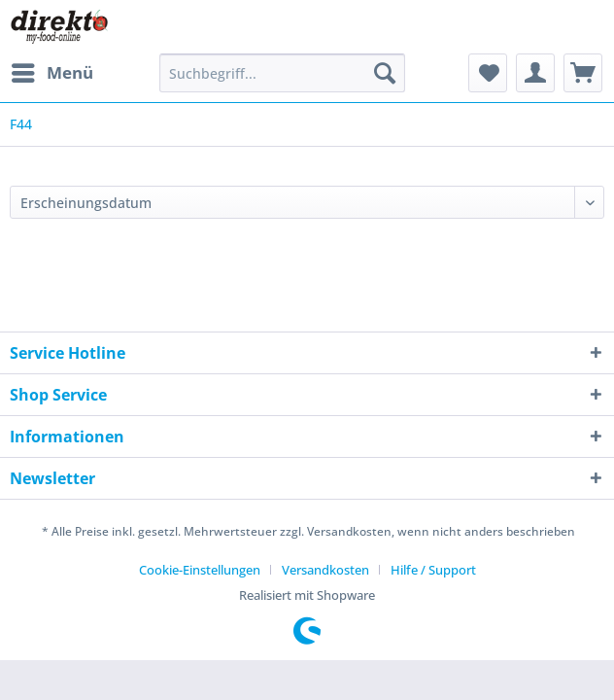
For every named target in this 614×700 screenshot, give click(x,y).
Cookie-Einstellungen (200, 570)
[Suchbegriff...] (282, 73)
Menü (52, 70)
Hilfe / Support (433, 570)
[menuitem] (51, 73)
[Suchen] (385, 73)
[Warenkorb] (583, 73)
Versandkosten (325, 570)
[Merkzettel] (488, 73)
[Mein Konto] (535, 73)
